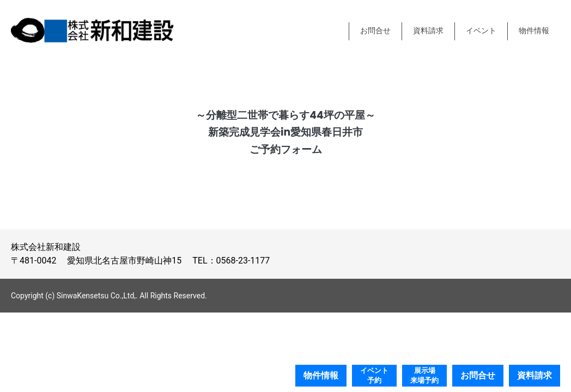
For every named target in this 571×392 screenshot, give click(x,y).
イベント (481, 31)
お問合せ (375, 31)
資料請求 (428, 31)
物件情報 (534, 31)
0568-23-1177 (243, 261)
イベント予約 (374, 375)
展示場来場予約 (424, 375)
